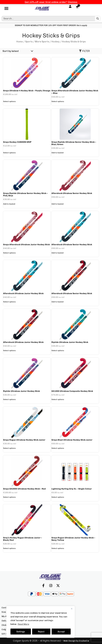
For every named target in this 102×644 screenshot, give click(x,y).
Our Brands (59, 612)
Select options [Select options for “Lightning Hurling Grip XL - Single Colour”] (58, 497)
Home (20, 42)
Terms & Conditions (63, 629)
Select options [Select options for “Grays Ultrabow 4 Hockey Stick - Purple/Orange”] (9, 101)
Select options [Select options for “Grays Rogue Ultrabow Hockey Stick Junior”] (9, 448)
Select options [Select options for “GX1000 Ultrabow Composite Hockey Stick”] (58, 399)
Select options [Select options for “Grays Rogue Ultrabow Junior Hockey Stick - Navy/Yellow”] (58, 548)
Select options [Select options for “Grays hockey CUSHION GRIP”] (9, 153)
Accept (61, 631)
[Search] (98, 19)
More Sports (42, 42)
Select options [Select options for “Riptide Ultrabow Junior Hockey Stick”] (58, 351)
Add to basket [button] (58, 153)
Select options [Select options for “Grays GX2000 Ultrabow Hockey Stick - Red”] (9, 497)
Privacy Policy (60, 625)
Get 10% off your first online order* (46, 2)
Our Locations (60, 616)
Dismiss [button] (73, 2)
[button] (6, 8)
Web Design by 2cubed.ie (76, 641)
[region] (41, 622)
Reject (41, 631)
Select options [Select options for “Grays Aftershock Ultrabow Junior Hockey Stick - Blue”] (58, 101)
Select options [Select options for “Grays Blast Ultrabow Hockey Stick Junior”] (58, 448)
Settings (21, 631)
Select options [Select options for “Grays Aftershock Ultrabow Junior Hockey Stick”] (9, 253)
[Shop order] (17, 51)
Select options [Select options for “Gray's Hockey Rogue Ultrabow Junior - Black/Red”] (9, 548)
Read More (23, 624)
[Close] (72, 609)
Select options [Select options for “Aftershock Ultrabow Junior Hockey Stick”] (9, 302)
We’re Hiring (59, 634)
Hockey (56, 42)
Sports (29, 42)
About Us (57, 608)
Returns (57, 621)
